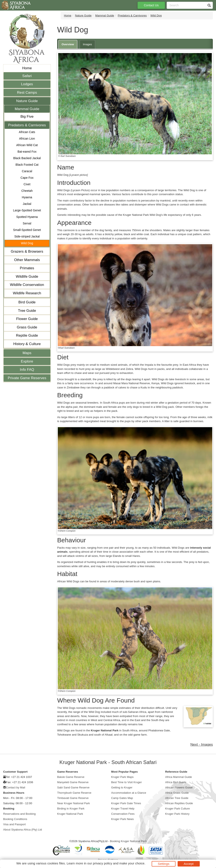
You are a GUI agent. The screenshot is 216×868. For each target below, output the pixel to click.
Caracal (27, 171)
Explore (27, 361)
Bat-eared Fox (27, 152)
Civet (27, 184)
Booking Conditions (15, 819)
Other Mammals (27, 260)
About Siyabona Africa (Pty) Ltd (23, 830)
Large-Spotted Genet (27, 210)
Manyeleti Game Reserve (73, 782)
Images (87, 44)
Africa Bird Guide (176, 782)
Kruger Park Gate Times (126, 803)
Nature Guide (27, 101)
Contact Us (151, 5)
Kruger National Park (70, 814)
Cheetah (27, 191)
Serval (27, 223)
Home (27, 68)
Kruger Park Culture (178, 809)
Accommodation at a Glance (129, 793)
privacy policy (102, 863)
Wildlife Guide (27, 277)
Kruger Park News (122, 819)
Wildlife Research (27, 293)
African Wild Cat (27, 145)
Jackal (27, 204)
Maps (27, 353)
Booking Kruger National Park (128, 841)
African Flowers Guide (179, 787)
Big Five (27, 117)
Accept (189, 864)
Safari (27, 76)
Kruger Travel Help (123, 809)
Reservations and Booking (19, 814)
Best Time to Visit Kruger (126, 782)
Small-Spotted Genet (27, 230)
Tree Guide (27, 311)
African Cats (27, 132)
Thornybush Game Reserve (74, 793)
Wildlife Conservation (27, 285)
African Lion (27, 139)
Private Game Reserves (27, 378)
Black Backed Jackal (27, 158)
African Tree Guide (177, 798)
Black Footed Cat (27, 165)
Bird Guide (27, 302)
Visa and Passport (14, 824)
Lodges (27, 84)
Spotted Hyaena (27, 217)
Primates (27, 268)
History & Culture (27, 344)
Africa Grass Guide (177, 793)
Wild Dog (27, 243)
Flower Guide (27, 319)
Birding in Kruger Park (71, 809)
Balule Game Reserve (71, 777)
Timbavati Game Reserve (73, 798)
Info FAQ (27, 370)
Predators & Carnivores (27, 125)
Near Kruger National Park (74, 803)
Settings (164, 864)
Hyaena (27, 197)
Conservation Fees (123, 814)
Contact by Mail (16, 787)
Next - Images (202, 745)
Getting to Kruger (122, 787)
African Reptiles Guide (179, 803)
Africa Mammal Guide (179, 777)
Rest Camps (27, 93)
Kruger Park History (177, 814)
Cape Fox (27, 178)
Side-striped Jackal (27, 236)
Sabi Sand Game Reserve (73, 787)
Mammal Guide (27, 109)
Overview (68, 44)
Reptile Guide (27, 335)
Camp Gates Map (122, 798)
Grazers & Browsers (27, 251)
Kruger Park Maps (122, 777)
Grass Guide (27, 327)
